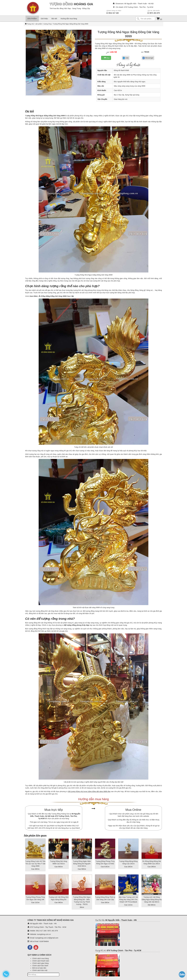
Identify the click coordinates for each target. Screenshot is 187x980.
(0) (159, 19)
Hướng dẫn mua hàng (69, 19)
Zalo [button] (126, 58)
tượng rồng (47, 24)
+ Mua (106, 58)
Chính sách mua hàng (40, 958)
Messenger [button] (148, 58)
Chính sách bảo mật (40, 970)
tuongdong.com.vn (44, 934)
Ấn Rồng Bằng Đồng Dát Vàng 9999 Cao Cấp (56, 296)
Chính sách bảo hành (40, 966)
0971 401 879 (155, 13)
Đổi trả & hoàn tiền (39, 968)
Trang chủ (31, 24)
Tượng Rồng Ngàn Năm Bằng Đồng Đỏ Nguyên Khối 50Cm (82, 864)
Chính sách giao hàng (40, 963)
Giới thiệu (44, 19)
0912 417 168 (114, 13)
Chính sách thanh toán (41, 961)
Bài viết (54, 19)
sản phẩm (39, 24)
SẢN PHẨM (32, 19)
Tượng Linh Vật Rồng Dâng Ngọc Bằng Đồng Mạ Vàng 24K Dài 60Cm (152, 899)
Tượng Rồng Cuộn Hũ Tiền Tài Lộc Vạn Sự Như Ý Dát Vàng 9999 (35, 864)
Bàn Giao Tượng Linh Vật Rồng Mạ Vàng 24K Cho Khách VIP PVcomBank (128, 899)
